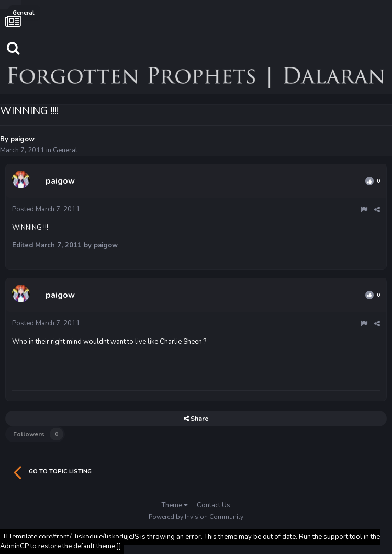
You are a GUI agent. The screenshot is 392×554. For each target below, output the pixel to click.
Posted (46, 209)
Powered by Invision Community (196, 517)
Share (196, 419)
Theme (175, 505)
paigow (23, 139)
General (65, 150)
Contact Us (214, 505)
